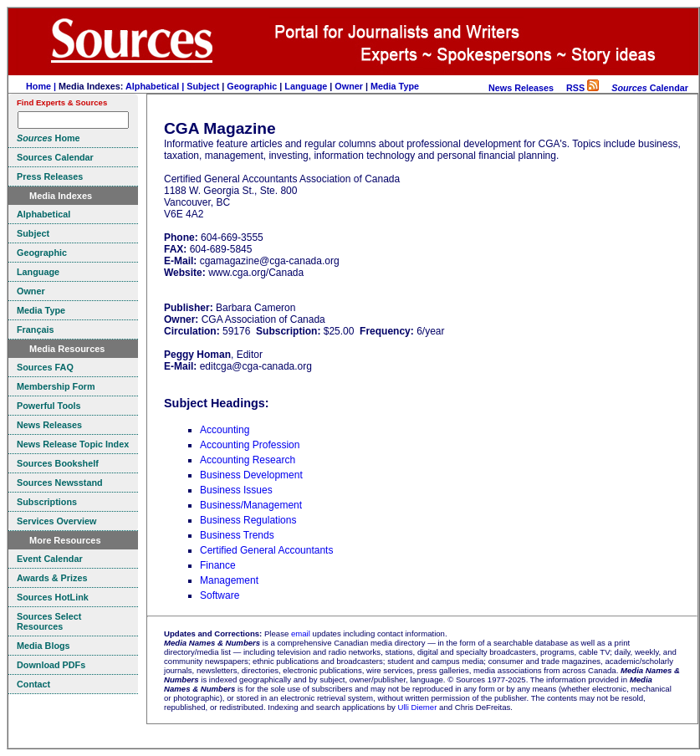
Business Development (251, 475)
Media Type (395, 86)
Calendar (650, 88)
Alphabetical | (156, 86)
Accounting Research (248, 460)
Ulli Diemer (417, 707)
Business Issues (236, 490)
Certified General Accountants (266, 550)
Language (306, 86)
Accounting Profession (250, 445)
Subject (203, 86)
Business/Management (251, 505)
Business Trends (237, 535)
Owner (349, 86)
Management (229, 580)
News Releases (521, 88)
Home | (42, 86)
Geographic (252, 86)
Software (220, 595)
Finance (218, 565)
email (301, 633)
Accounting (225, 430)
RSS (582, 88)
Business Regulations (248, 520)
